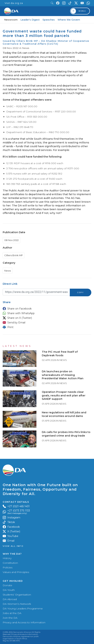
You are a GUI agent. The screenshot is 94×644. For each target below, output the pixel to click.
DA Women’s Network (17, 604)
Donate (7, 585)
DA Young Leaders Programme (23, 608)
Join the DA (10, 618)
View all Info (13, 546)
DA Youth (9, 590)
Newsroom (11, 20)
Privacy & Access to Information (25, 634)
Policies (8, 567)
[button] (46, 309)
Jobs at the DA (12, 613)
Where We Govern (69, 20)
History (7, 558)
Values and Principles (16, 572)
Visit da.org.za (14, 3)
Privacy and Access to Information (24, 622)
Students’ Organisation (17, 595)
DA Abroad (10, 599)
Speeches (49, 20)
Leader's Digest (30, 20)
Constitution (10, 563)
